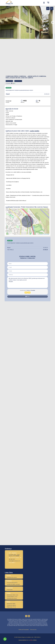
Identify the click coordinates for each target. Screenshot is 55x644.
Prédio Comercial (20, 76)
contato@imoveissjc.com (14, 561)
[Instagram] (26, 616)
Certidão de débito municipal (13, 584)
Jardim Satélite (33, 76)
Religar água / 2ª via (11, 607)
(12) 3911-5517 (12, 559)
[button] (7, 210)
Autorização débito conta (12, 595)
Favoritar (9, 81)
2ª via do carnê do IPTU (12, 583)
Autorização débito (11, 604)
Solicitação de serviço (12, 577)
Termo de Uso (33, 630)
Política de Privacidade (24, 630)
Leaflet (40, 234)
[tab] (48, 8)
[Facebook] (29, 616)
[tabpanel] (28, 22)
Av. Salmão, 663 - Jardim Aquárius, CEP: (14, 555)
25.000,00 (47, 94)
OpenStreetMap (46, 234)
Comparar (18, 81)
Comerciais (10, 76)
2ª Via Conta (10, 590)
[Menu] (48, 3)
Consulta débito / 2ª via (12, 597)
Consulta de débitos (11, 605)
